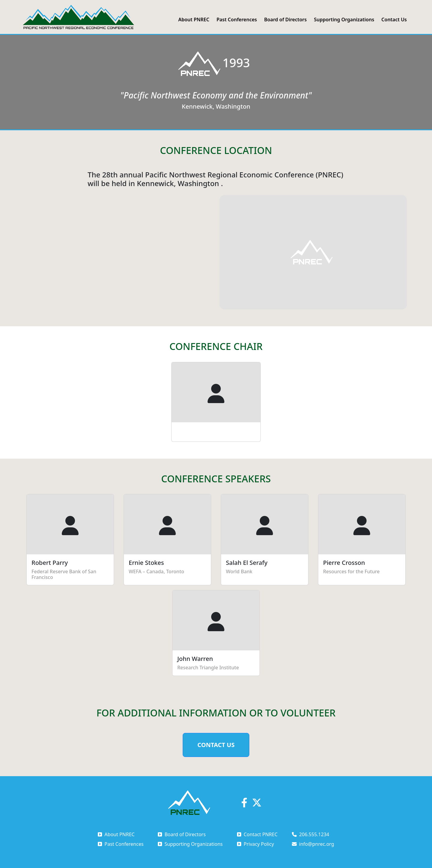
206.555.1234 (310, 834)
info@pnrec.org (313, 844)
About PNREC (194, 20)
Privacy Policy (255, 844)
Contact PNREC (257, 834)
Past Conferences (237, 20)
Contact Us (394, 20)
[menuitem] (194, 20)
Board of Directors (285, 20)
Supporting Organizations (344, 20)
